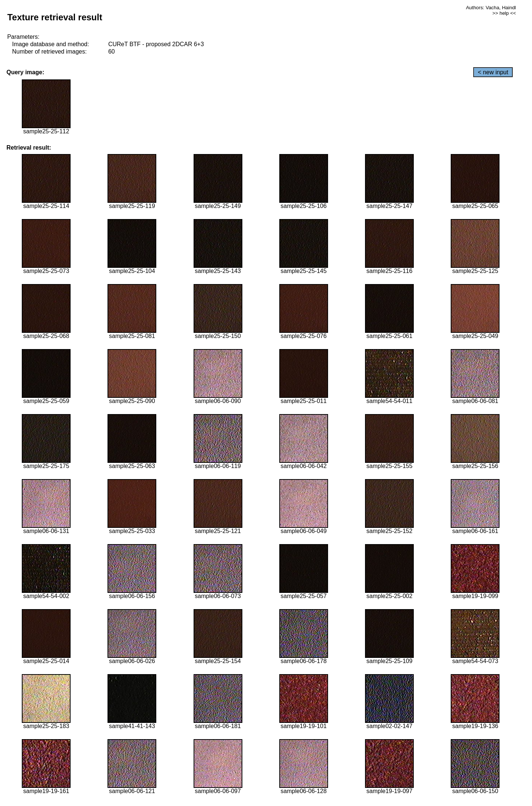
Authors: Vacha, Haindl (491, 8)
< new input (493, 72)
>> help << (504, 13)
